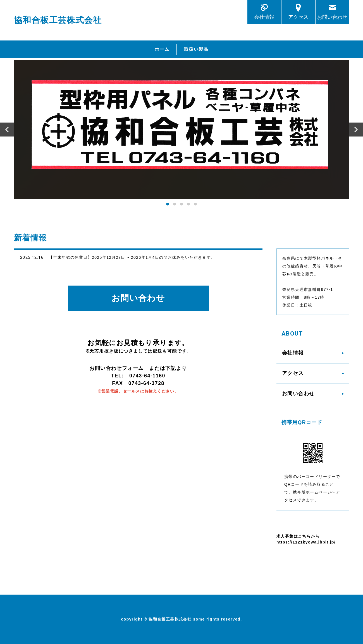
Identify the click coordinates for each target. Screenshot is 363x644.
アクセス (298, 17)
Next (356, 130)
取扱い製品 (196, 49)
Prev (7, 130)
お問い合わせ (332, 17)
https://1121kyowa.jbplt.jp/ (306, 542)
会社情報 (264, 17)
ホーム (162, 49)
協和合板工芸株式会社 (58, 20)
